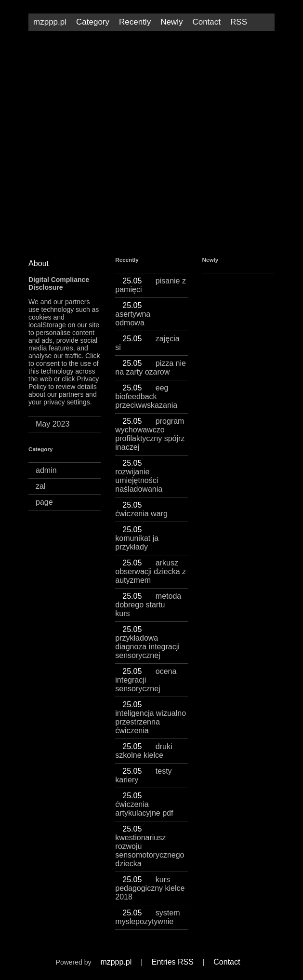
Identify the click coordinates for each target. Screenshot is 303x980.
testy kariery (143, 775)
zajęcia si (147, 343)
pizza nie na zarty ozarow (151, 368)
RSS (239, 22)
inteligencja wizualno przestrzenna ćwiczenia (151, 718)
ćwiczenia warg (141, 509)
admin (46, 470)
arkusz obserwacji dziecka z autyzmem (151, 571)
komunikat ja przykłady (137, 538)
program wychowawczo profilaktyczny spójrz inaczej (150, 434)
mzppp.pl (50, 22)
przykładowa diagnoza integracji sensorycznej (147, 642)
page (44, 502)
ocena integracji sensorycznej (146, 680)
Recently (135, 22)
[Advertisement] (151, 113)
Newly (171, 22)
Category (93, 22)
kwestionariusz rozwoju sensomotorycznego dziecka (150, 846)
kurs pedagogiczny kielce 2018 (150, 888)
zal (40, 486)
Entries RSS (173, 962)
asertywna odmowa (134, 314)
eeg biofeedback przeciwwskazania (146, 396)
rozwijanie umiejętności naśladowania (139, 476)
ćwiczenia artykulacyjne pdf (144, 804)
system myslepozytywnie (147, 917)
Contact (206, 22)
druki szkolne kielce (144, 751)
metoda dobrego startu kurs (148, 605)
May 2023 (53, 424)
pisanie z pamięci (151, 285)
